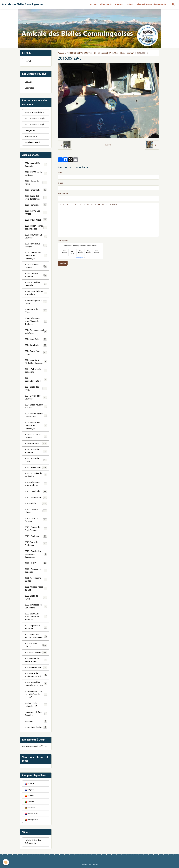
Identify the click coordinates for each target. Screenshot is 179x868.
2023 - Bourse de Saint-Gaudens (36, 529)
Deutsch (30, 808)
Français (30, 784)
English (29, 790)
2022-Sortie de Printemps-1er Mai (36, 675)
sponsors (36, 721)
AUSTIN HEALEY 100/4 (35, 118)
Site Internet (63, 193)
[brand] (23, 4)
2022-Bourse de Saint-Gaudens (36, 660)
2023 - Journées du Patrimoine (36, 475)
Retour (108, 145)
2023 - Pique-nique (36, 497)
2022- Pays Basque (36, 652)
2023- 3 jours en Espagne (36, 520)
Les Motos (29, 88)
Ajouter (63, 263)
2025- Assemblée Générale (36, 284)
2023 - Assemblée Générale (36, 570)
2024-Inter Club (36, 339)
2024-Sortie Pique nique (36, 353)
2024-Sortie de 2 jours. (36, 388)
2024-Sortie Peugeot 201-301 (36, 406)
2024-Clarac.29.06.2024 (36, 379)
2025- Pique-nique (36, 220)
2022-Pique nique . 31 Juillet (36, 627)
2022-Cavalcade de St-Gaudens (36, 606)
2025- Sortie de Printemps (36, 275)
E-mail (61, 183)
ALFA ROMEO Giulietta (35, 112)
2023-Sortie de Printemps (36, 544)
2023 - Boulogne (36, 536)
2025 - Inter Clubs (36, 190)
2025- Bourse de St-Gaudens (36, 236)
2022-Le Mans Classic (36, 645)
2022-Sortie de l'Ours (36, 597)
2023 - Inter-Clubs (36, 467)
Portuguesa (31, 820)
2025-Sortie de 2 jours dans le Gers (36, 197)
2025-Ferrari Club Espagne (36, 245)
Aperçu (113, 204)
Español (30, 796)
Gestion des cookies (90, 864)
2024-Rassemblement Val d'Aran (36, 332)
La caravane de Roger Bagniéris (36, 714)
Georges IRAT (31, 130)
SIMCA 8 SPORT (32, 136)
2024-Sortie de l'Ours (36, 311)
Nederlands (31, 814)
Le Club (28, 61)
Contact (129, 4)
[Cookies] (6, 862)
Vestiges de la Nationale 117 (36, 705)
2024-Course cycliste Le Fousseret (36, 415)
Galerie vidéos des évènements (151, 4)
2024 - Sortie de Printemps (36, 451)
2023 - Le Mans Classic (36, 511)
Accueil (94, 4)
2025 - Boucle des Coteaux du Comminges (36, 256)
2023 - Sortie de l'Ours (36, 460)
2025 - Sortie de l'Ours (36, 182)
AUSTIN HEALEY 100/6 (35, 124)
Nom (60, 172)
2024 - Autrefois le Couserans (36, 370)
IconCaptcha (80, 258)
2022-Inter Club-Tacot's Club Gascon (36, 636)
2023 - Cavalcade (36, 491)
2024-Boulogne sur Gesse (36, 302)
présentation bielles (36, 727)
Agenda (119, 4)
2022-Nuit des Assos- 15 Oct (36, 588)
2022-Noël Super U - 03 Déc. (36, 579)
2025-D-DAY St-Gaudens (36, 266)
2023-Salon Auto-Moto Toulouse (36, 484)
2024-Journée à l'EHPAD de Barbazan (36, 362)
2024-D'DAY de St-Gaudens (36, 436)
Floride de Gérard (32, 142)
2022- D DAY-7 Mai (36, 667)
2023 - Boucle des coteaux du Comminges (36, 554)
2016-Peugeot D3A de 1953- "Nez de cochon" (114, 53)
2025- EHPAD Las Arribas (36, 212)
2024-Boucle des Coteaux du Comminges (36, 426)
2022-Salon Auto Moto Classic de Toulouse (36, 617)
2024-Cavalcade (36, 345)
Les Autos (29, 82)
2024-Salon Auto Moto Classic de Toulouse (36, 321)
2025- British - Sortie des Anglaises (36, 227)
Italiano (29, 802)
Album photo (106, 4)
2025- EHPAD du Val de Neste (36, 174)
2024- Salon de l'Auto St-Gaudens (36, 293)
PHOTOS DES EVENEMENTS (79, 53)
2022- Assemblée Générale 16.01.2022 (36, 684)
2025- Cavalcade (36, 205)
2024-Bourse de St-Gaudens (36, 397)
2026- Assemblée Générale (36, 165)
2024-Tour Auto (36, 444)
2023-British (36, 503)
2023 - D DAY (36, 563)
